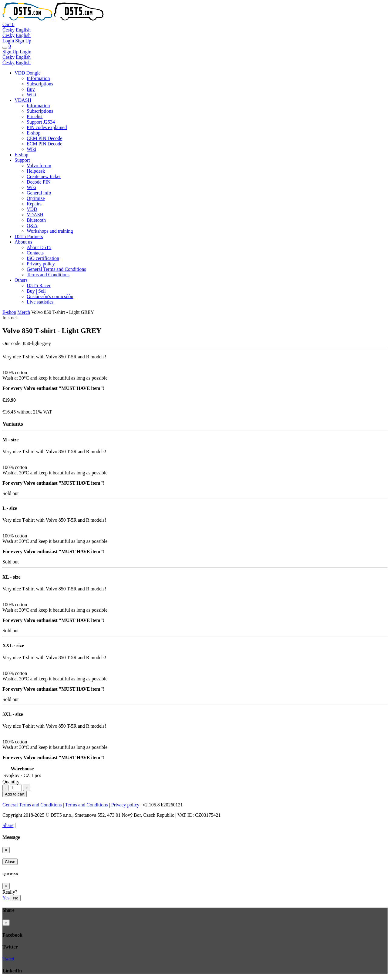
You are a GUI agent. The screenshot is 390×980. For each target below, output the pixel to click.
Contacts (35, 253)
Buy (31, 89)
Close (10, 862)
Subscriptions (40, 84)
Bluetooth (36, 220)
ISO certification (43, 258)
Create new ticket (44, 176)
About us (23, 242)
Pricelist (35, 116)
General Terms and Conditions (56, 269)
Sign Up (23, 41)
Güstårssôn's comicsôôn (50, 296)
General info (39, 193)
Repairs (34, 204)
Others (21, 280)
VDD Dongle (28, 73)
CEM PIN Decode (44, 138)
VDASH (23, 100)
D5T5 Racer (39, 286)
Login (8, 41)
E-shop (34, 133)
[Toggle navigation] (5, 48)
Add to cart (15, 794)
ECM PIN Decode (44, 144)
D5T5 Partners (29, 236)
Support (22, 160)
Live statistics (40, 302)
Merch (24, 312)
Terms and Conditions (48, 275)
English (23, 30)
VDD (32, 209)
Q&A (32, 226)
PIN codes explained (47, 127)
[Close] (6, 850)
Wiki (31, 95)
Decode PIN (39, 182)
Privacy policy (41, 264)
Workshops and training (50, 231)
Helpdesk (36, 171)
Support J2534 (41, 122)
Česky (8, 30)
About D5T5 (39, 247)
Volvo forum (39, 166)
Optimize (36, 198)
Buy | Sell (36, 291)
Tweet (8, 959)
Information (38, 78)
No (16, 898)
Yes (6, 898)
